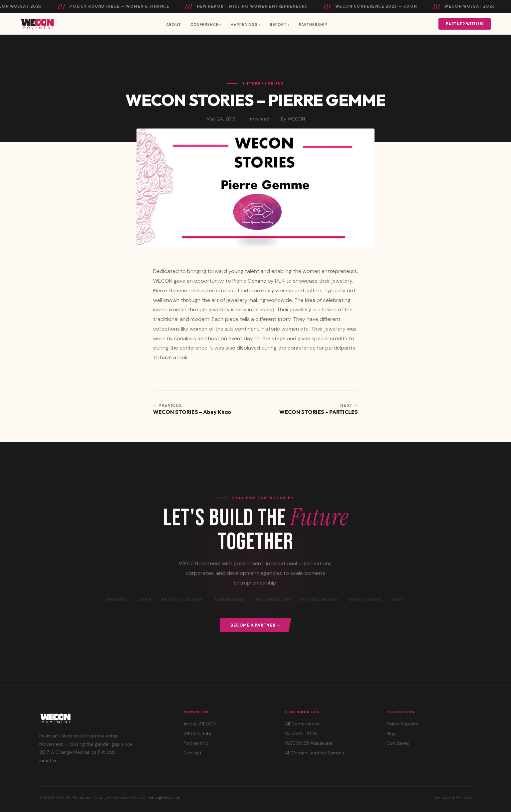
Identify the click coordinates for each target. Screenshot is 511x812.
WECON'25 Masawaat (309, 743)
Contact (193, 753)
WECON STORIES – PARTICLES (319, 412)
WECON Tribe (198, 733)
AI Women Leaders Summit (315, 753)
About (173, 25)
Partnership (313, 25)
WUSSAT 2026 (301, 733)
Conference (205, 25)
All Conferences (302, 724)
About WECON (200, 724)
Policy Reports (402, 724)
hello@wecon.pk (164, 797)
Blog (391, 733)
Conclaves (398, 743)
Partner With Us (465, 24)
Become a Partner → (256, 625)
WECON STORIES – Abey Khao (192, 412)
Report (278, 25)
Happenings (244, 25)
